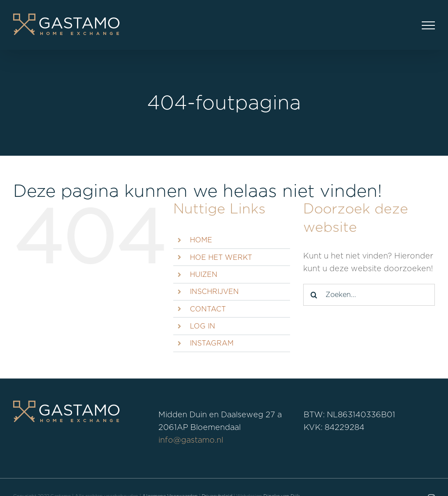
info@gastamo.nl (191, 440)
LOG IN (203, 326)
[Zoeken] (314, 295)
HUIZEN (204, 274)
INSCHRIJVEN (214, 292)
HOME (201, 240)
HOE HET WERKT (221, 257)
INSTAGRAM (212, 343)
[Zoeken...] (369, 295)
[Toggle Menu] (428, 25)
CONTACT (208, 309)
